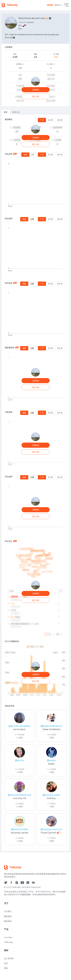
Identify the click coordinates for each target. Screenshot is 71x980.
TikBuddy (8, 950)
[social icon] (6, 891)
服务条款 (8, 929)
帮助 (6, 976)
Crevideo (8, 946)
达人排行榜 (9, 967)
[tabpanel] (35, 483)
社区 (6, 972)
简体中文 (59, 5)
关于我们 (8, 920)
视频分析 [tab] (16, 112)
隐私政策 (8, 924)
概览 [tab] (6, 112)
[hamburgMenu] (66, 5)
